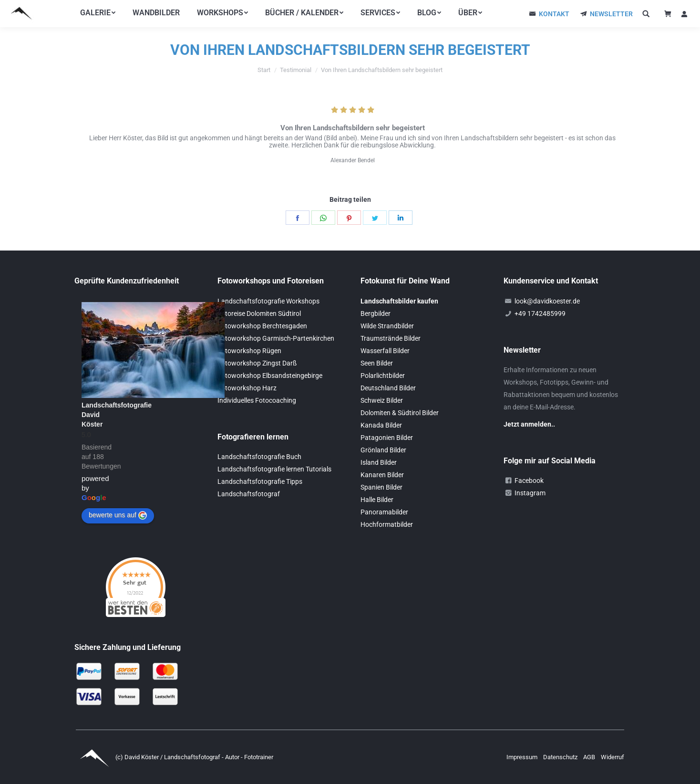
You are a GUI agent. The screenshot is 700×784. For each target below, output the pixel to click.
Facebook (529, 481)
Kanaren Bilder (382, 475)
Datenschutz (561, 757)
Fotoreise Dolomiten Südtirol (259, 314)
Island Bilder (379, 462)
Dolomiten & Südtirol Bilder (400, 413)
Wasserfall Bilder (385, 351)
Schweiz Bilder (382, 400)
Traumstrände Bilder (391, 338)
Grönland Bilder (383, 450)
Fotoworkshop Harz (247, 388)
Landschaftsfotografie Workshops (268, 301)
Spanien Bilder (381, 487)
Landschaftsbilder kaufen (399, 301)
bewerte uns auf (118, 515)
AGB (590, 757)
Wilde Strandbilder (387, 326)
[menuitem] (98, 13)
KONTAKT (554, 14)
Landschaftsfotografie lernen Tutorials (274, 469)
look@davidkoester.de (547, 301)
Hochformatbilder (387, 524)
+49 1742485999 (540, 314)
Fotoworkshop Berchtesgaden (262, 326)
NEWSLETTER (611, 14)
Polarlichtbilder (383, 376)
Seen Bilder (377, 363)
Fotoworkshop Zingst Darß (257, 363)
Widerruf (612, 757)
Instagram (530, 493)
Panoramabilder (384, 512)
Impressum (523, 757)
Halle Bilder (377, 500)
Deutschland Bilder (388, 388)
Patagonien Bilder (387, 438)
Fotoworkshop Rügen (249, 351)
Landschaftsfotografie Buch (259, 457)
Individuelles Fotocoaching (257, 400)
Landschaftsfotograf (249, 494)
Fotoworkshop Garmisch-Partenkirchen (276, 338)
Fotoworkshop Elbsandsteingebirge (270, 376)
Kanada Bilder (381, 425)
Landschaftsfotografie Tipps (260, 481)
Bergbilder (376, 314)
